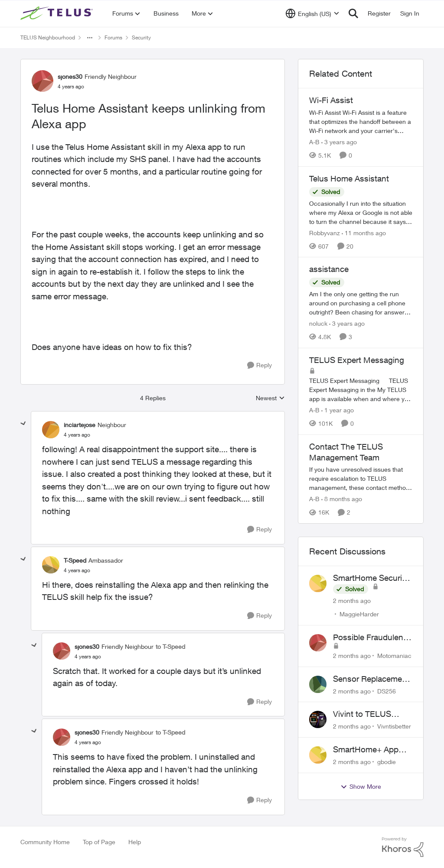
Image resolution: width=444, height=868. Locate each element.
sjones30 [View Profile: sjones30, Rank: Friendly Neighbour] (70, 76)
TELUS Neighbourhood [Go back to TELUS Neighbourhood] (48, 37)
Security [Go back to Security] (141, 37)
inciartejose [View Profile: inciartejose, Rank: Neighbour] (80, 425)
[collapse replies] (23, 424)
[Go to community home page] (58, 13)
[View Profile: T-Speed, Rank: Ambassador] (51, 565)
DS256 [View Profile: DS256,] (387, 691)
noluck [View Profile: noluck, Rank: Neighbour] (318, 323)
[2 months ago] (352, 601)
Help (135, 842)
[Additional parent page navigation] (90, 38)
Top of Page (99, 842)
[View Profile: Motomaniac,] (318, 643)
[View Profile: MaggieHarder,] (318, 583)
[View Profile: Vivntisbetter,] (318, 719)
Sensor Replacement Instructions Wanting (371, 679)
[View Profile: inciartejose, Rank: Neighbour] (51, 430)
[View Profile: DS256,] (318, 684)
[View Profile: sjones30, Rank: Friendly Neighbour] (42, 81)
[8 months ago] (342, 499)
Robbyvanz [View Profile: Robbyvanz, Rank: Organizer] (325, 232)
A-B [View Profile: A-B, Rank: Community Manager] (314, 142)
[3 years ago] (339, 142)
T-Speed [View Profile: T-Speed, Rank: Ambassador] (75, 560)
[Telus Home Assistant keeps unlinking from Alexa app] (77, 435)
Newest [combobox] (270, 398)
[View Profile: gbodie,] (318, 755)
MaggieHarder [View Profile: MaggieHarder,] (359, 614)
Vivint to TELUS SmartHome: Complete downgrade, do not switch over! (368, 714)
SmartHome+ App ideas (366, 750)
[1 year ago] (338, 410)
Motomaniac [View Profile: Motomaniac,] (394, 656)
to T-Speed (170, 646)
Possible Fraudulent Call (369, 638)
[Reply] (260, 365)
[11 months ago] (364, 232)
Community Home (45, 842)
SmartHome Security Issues (371, 578)
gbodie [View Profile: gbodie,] (387, 762)
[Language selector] (312, 13)
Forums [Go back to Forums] (113, 37)
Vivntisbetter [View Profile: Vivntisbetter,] (394, 726)
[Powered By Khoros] (403, 847)
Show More (361, 787)
